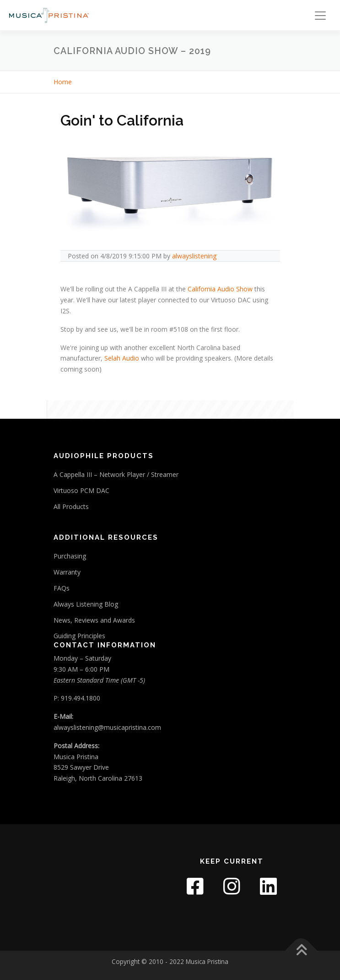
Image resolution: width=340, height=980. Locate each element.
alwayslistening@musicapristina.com (107, 727)
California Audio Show (220, 289)
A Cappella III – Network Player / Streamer (116, 474)
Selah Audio (122, 358)
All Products (71, 506)
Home (63, 82)
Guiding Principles (79, 636)
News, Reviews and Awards (94, 620)
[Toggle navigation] (320, 16)
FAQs (62, 588)
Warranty (67, 572)
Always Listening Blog (86, 604)
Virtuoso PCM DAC (81, 490)
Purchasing (70, 556)
